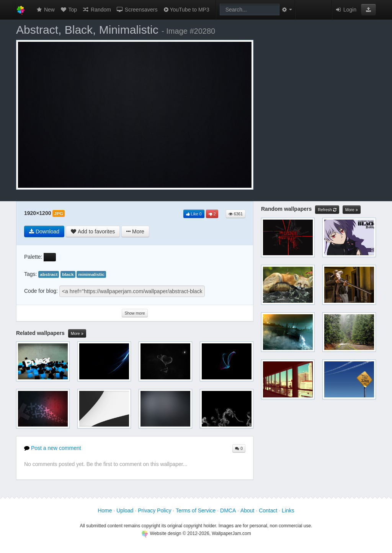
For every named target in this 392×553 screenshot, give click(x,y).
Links (288, 510)
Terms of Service (196, 510)
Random (97, 10)
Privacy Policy (154, 510)
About (247, 510)
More (77, 334)
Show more (135, 313)
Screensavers (137, 10)
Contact (268, 510)
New (45, 10)
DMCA (228, 510)
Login (346, 10)
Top (69, 10)
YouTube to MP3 (186, 10)
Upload (125, 510)
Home (105, 510)
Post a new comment (53, 448)
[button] (368, 10)
